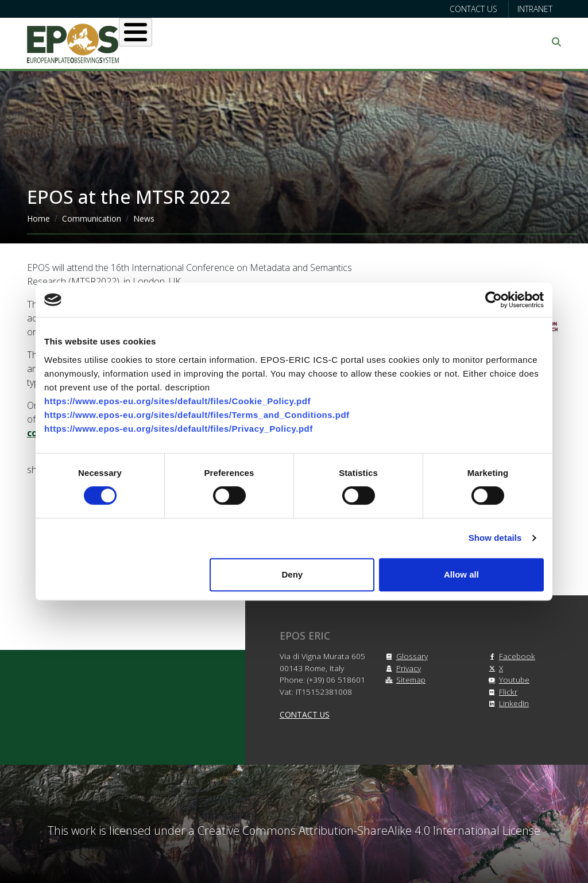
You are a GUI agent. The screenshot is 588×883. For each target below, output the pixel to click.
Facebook (510, 656)
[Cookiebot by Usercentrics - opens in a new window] (494, 300)
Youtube (507, 679)
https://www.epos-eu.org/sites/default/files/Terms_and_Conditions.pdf (197, 415)
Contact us (473, 9)
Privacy (402, 668)
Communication (92, 218)
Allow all (461, 574)
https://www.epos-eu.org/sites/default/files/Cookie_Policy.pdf (177, 401)
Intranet (535, 9)
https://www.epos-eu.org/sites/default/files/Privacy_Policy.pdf (179, 429)
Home (38, 218)
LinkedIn (507, 703)
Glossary (405, 656)
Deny (293, 574)
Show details (495, 538)
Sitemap (404, 679)
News (144, 218)
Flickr (501, 692)
